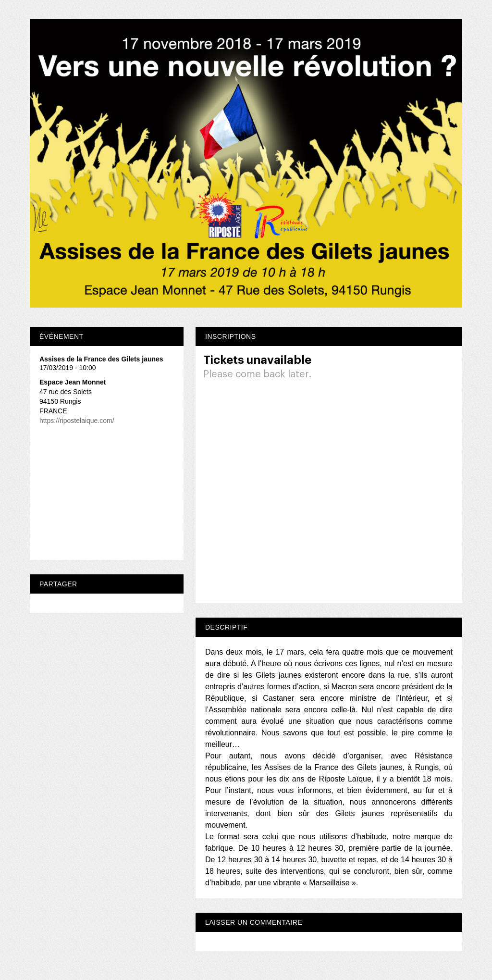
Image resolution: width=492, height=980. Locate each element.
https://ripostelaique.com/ (77, 421)
